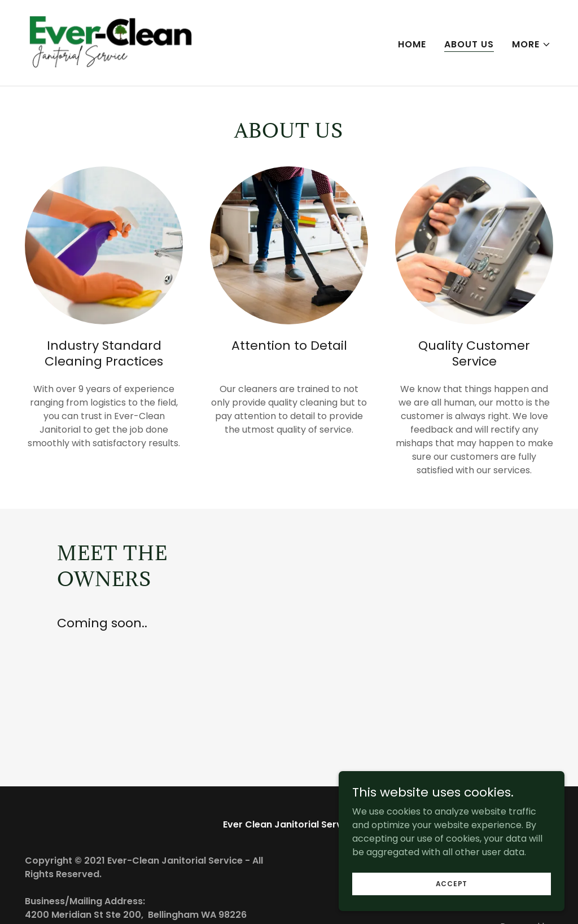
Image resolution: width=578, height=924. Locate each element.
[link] (111, 42)
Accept (452, 906)
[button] (531, 45)
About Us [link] (469, 44)
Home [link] (412, 44)
